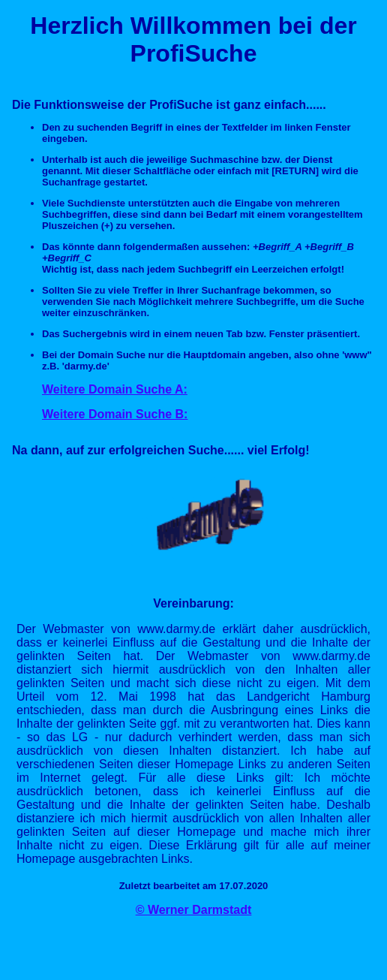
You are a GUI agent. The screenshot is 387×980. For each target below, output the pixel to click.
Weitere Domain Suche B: (115, 414)
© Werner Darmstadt (194, 910)
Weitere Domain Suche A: (115, 389)
